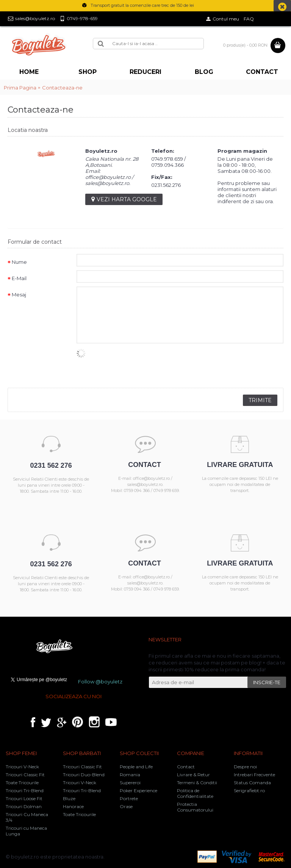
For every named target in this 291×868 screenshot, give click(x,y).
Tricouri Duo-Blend (84, 775)
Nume (19, 262)
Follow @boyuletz (100, 682)
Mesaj (19, 295)
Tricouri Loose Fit (24, 798)
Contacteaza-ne (62, 88)
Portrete (129, 798)
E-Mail (19, 278)
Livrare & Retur (193, 775)
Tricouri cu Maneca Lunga (26, 831)
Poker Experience (138, 790)
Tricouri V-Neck (22, 767)
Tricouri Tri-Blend (25, 790)
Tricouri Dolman (24, 806)
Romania (130, 775)
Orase (126, 806)
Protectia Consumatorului (195, 807)
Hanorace (73, 806)
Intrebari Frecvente (254, 775)
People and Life (136, 767)
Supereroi (130, 783)
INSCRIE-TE (267, 682)
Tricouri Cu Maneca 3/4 (27, 817)
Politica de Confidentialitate (195, 793)
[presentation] (134, 363)
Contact (186, 767)
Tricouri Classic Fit (25, 775)
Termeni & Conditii (197, 783)
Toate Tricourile (22, 783)
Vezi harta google (124, 199)
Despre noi (245, 767)
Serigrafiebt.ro (249, 790)
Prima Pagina (20, 88)
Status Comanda (252, 783)
